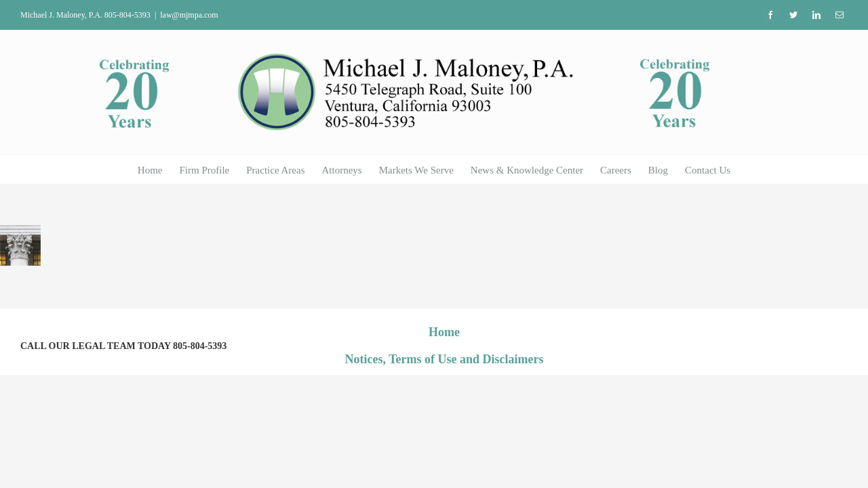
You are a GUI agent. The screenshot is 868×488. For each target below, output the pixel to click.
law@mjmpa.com (189, 15)
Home (444, 332)
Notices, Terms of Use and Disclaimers (445, 359)
